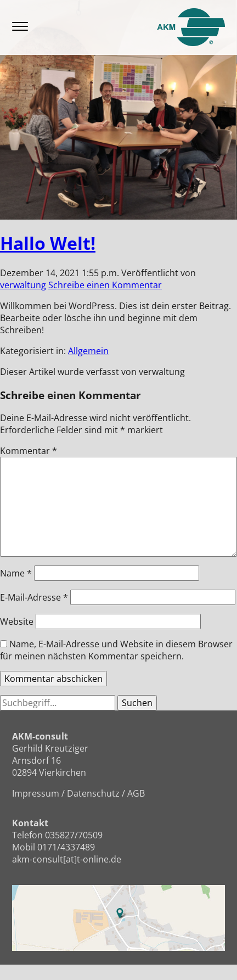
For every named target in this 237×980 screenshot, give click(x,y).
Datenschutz (93, 793)
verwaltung (23, 285)
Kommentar (29, 451)
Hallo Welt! (48, 243)
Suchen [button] (137, 703)
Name (16, 573)
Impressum (36, 793)
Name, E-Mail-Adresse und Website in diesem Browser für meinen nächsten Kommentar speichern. (116, 650)
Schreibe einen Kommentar (105, 285)
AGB (136, 793)
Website (17, 621)
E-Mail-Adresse (34, 597)
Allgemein (88, 351)
